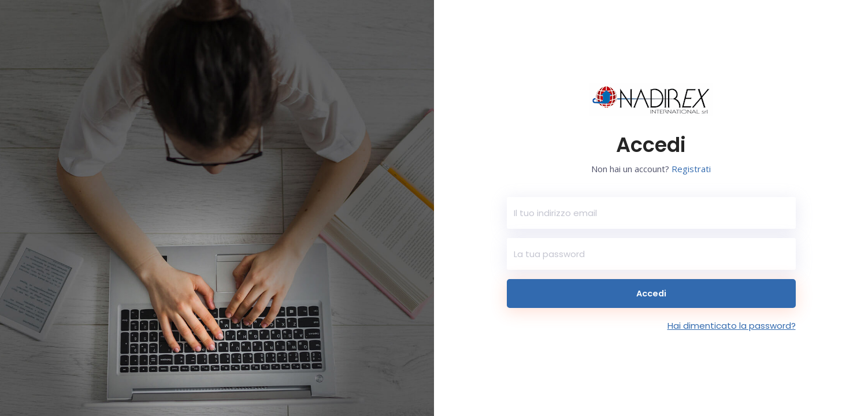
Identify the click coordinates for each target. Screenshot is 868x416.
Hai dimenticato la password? (732, 326)
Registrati (691, 169)
